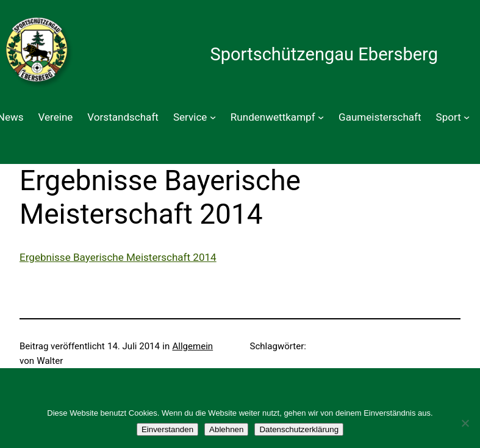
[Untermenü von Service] (213, 117)
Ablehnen (226, 429)
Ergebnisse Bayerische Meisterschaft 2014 (118, 257)
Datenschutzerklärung (299, 429)
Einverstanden (167, 429)
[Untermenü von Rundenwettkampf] (321, 117)
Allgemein (192, 346)
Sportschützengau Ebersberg (324, 54)
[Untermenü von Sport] (467, 117)
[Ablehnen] (465, 423)
